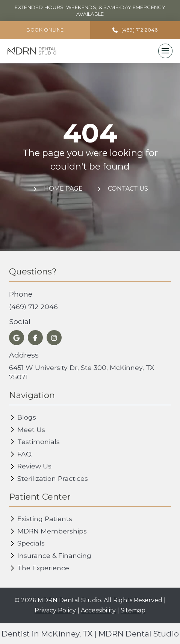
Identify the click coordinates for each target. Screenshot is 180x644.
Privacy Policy (55, 610)
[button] (165, 51)
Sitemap (133, 610)
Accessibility (98, 610)
